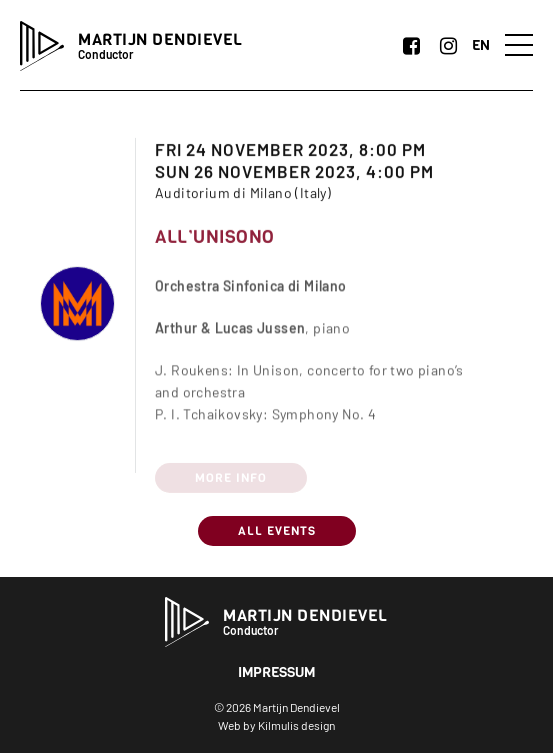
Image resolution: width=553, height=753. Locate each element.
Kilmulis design (296, 725)
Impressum (276, 672)
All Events (277, 531)
